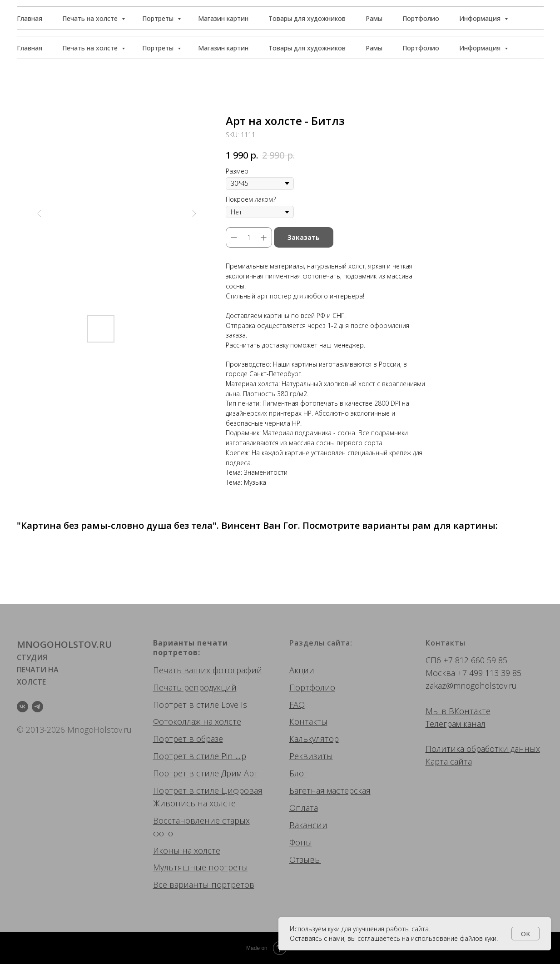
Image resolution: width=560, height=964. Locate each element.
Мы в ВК (442, 711)
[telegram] (37, 707)
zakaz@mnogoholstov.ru (471, 686)
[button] (502, 18)
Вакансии (308, 825)
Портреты (159, 48)
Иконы (166, 850)
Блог (298, 773)
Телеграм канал (456, 724)
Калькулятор (314, 739)
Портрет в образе (188, 739)
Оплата (304, 808)
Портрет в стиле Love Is (200, 705)
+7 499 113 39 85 (489, 673)
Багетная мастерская (330, 790)
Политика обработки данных (483, 749)
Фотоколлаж (177, 721)
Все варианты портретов (204, 884)
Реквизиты (311, 756)
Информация (481, 48)
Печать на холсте (91, 48)
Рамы (374, 48)
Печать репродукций (195, 687)
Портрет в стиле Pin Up (200, 756)
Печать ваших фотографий (208, 670)
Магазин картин (223, 48)
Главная (30, 48)
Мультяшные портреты (201, 867)
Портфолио (421, 48)
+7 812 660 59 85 (475, 660)
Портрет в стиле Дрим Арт (206, 773)
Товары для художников (307, 48)
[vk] (22, 707)
